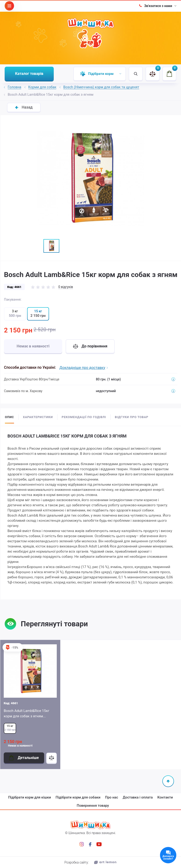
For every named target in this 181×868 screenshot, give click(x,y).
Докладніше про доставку (84, 368)
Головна (14, 87)
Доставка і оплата (138, 797)
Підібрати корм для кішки (30, 797)
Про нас (112, 797)
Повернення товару (93, 806)
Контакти (165, 797)
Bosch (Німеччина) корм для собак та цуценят (101, 87)
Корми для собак (42, 87)
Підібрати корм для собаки (78, 797)
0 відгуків (66, 287)
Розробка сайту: (91, 862)
